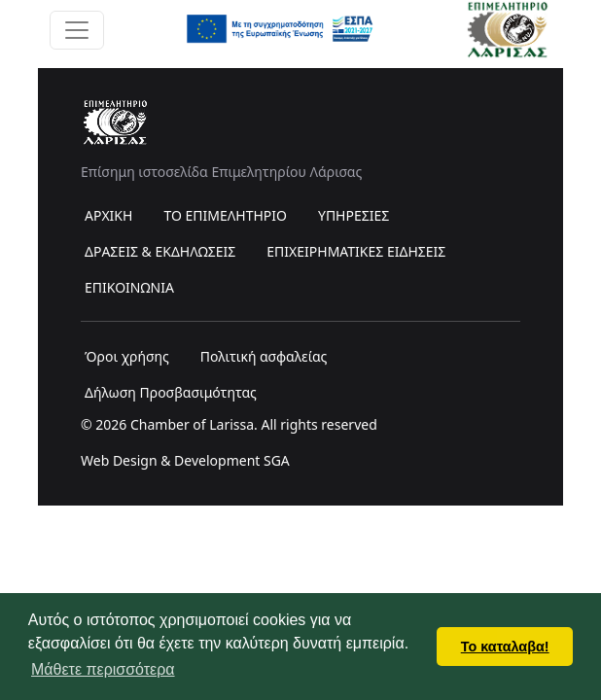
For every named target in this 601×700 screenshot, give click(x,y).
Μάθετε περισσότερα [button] (103, 669)
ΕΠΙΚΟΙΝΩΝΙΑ (129, 287)
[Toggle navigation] (77, 30)
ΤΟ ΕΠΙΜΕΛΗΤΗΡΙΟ (225, 215)
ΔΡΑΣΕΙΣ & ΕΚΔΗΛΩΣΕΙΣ (160, 251)
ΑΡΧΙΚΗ (108, 215)
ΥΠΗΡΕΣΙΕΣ (354, 215)
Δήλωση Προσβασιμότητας (171, 392)
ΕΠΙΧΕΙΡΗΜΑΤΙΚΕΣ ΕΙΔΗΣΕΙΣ (356, 251)
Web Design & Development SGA (185, 460)
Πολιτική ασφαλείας (264, 356)
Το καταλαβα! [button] (505, 647)
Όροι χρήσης (127, 356)
